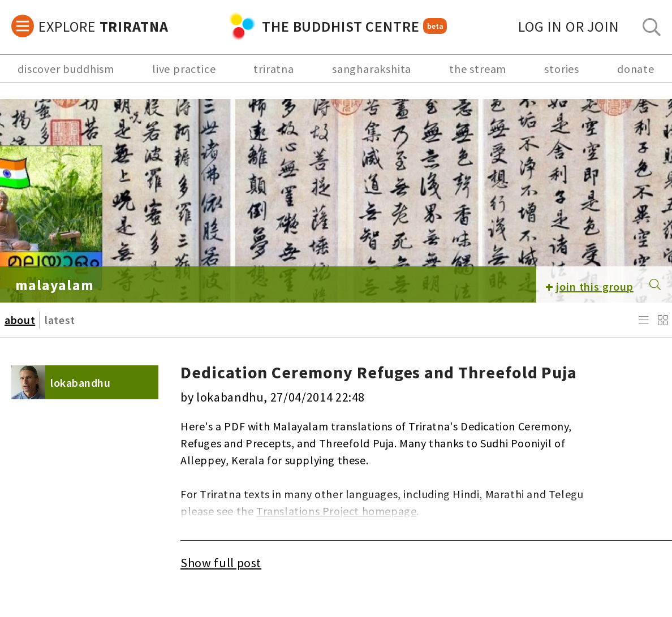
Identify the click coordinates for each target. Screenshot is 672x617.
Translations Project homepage (336, 511)
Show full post (221, 563)
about (20, 320)
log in (569, 26)
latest (60, 320)
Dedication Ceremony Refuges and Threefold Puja (379, 372)
